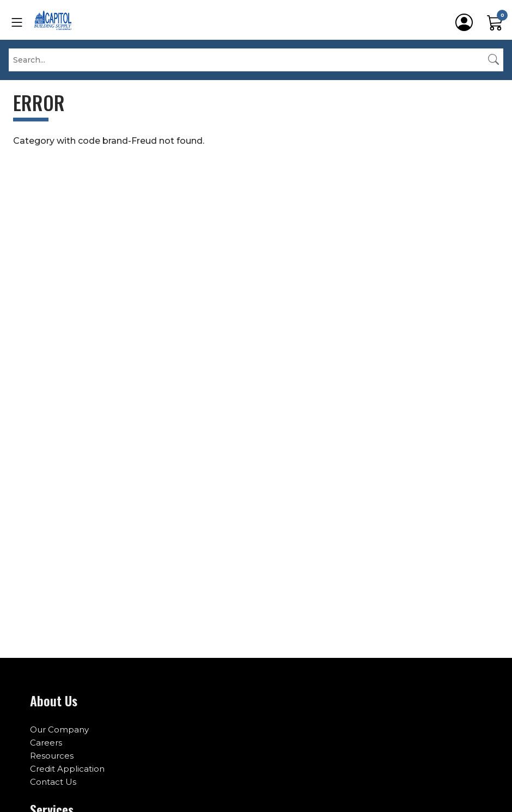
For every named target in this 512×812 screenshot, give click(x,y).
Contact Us (53, 782)
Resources (52, 756)
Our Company (59, 729)
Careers (46, 743)
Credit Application (67, 769)
